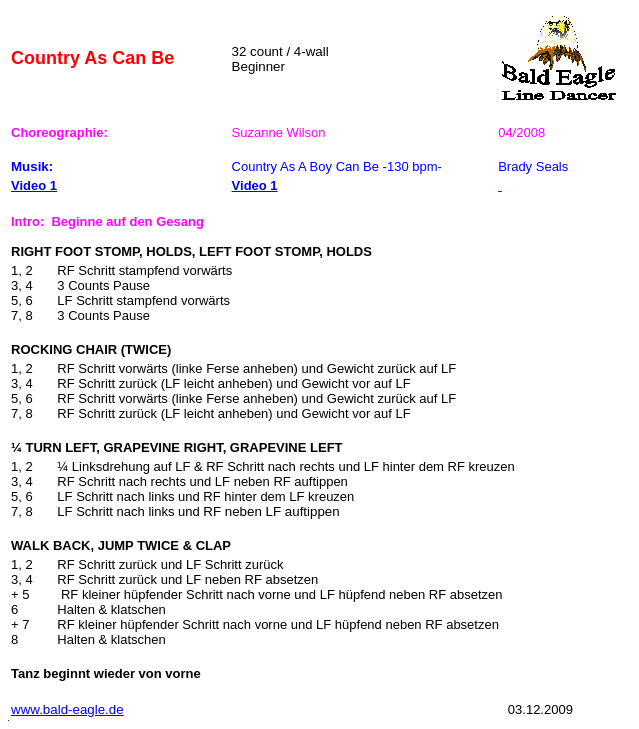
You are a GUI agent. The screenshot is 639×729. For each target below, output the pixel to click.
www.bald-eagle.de (67, 709)
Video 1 (34, 185)
